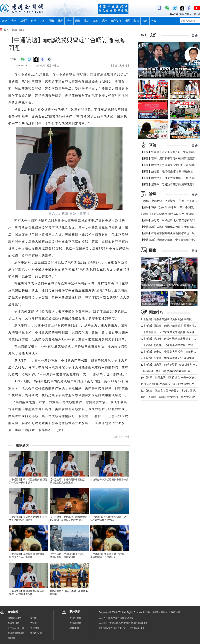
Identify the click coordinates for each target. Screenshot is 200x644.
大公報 (34, 623)
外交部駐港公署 (16, 628)
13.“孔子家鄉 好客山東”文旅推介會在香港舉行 (169, 397)
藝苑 (136, 21)
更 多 (195, 36)
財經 (60, 21)
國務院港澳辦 (15, 618)
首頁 (6, 30)
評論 (95, 21)
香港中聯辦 (13, 623)
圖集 (78, 21)
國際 (51, 21)
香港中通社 (75, 618)
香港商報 (35, 628)
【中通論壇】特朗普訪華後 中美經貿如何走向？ (170, 240)
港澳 (13, 21)
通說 (104, 21)
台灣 (34, 21)
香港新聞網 (75, 623)
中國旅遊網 (36, 633)
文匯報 (34, 618)
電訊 (87, 21)
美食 (154, 21)
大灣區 (23, 21)
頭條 (4, 21)
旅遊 (145, 21)
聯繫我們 (74, 628)
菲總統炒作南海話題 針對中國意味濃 (109, 480)
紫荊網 (11, 638)
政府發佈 (116, 21)
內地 (42, 21)
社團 (127, 21)
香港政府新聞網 (16, 633)
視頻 (69, 21)
